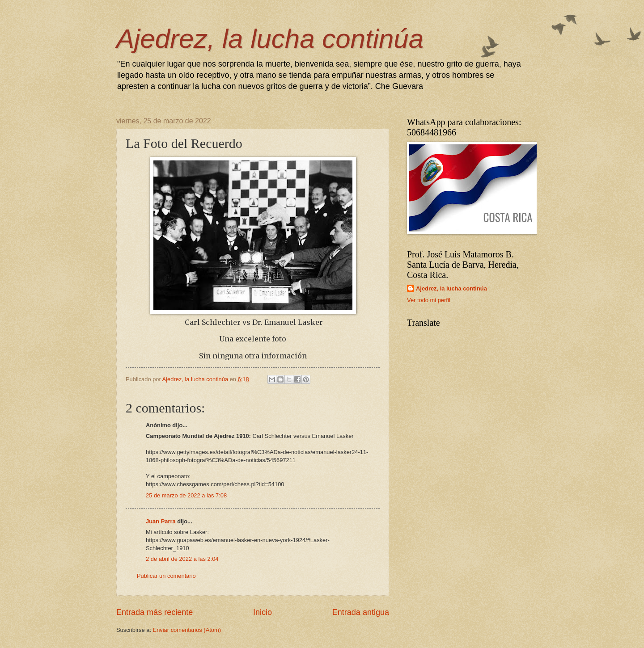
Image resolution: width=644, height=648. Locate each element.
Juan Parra (161, 521)
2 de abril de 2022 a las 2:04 (182, 559)
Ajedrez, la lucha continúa (270, 39)
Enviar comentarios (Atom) (187, 630)
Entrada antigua (361, 612)
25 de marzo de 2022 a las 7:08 (186, 495)
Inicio (263, 612)
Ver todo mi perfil (429, 300)
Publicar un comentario (166, 576)
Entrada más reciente (155, 612)
